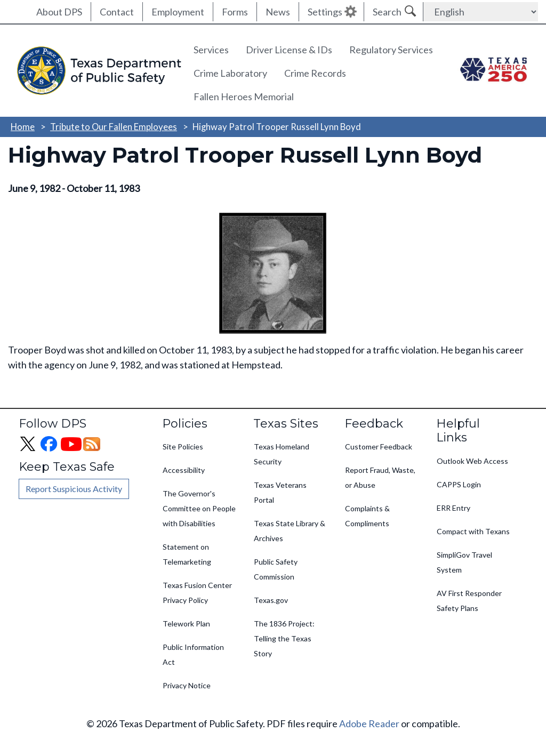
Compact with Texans (473, 531)
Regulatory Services (391, 50)
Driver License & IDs (289, 50)
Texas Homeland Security (282, 454)
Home (23, 127)
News (278, 12)
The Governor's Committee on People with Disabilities (199, 508)
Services (211, 50)
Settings (325, 12)
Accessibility (184, 470)
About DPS (59, 12)
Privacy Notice (187, 685)
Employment (178, 12)
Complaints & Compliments (367, 516)
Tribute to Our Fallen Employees (114, 127)
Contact (117, 12)
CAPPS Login (459, 484)
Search (387, 12)
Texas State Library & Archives (290, 531)
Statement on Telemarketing (187, 554)
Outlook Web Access (472, 461)
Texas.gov (271, 600)
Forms (235, 12)
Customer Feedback (379, 447)
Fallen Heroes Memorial (244, 96)
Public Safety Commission (276, 569)
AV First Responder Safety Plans (469, 601)
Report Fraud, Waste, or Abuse (380, 477)
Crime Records (315, 73)
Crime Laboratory (230, 73)
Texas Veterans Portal (280, 492)
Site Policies (183, 447)
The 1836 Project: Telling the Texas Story (284, 638)
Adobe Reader (369, 723)
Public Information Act (193, 654)
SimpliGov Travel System (464, 562)
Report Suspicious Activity (74, 489)
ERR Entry (453, 508)
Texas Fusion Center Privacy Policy (197, 593)
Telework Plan (186, 624)
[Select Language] (481, 12)
